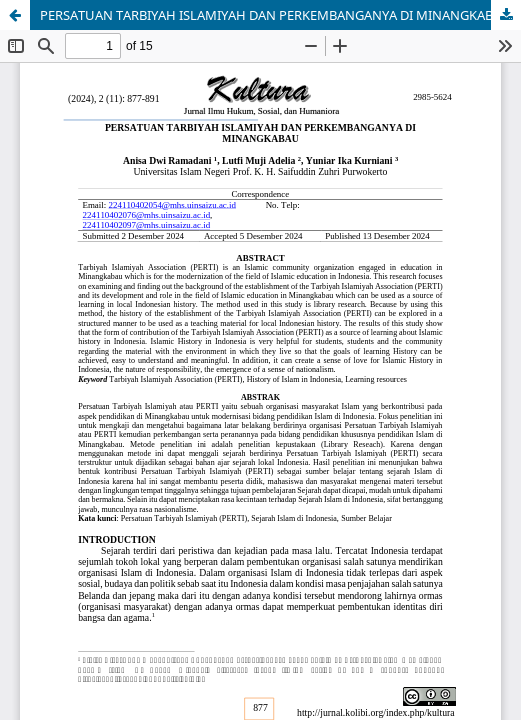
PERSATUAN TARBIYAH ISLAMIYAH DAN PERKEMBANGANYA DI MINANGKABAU (275, 15)
